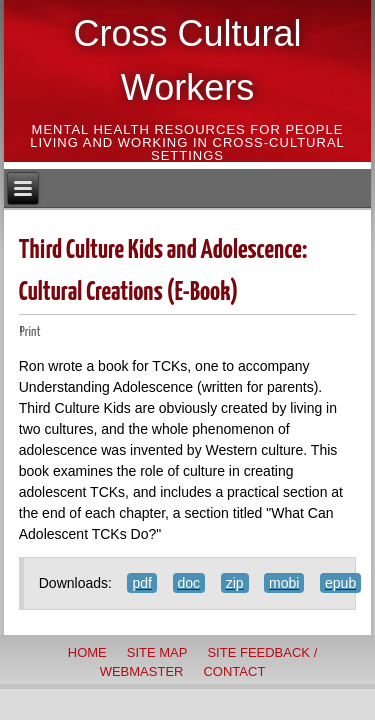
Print (30, 332)
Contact (234, 671)
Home (87, 652)
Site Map (157, 652)
